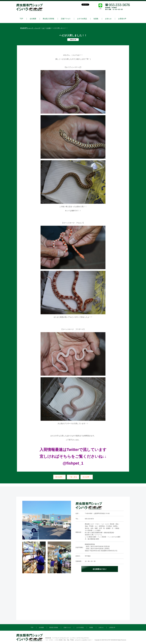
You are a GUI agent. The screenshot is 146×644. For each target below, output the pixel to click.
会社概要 (33, 19)
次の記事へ (87, 477)
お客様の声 (122, 19)
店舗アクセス (66, 19)
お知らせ (108, 19)
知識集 (96, 19)
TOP (21, 19)
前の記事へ (59, 477)
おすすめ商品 (82, 19)
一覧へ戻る (73, 477)
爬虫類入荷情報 (48, 19)
